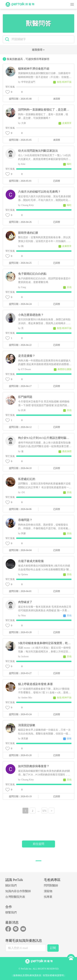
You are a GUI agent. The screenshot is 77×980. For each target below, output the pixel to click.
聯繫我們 (11, 912)
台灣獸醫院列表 (15, 897)
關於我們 (11, 886)
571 (44, 811)
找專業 (48, 897)
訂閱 (53, 948)
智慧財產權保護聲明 (53, 975)
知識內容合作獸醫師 (18, 891)
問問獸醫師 (51, 886)
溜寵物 (48, 891)
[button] (38, 861)
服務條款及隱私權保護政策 (27, 975)
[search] (42, 39)
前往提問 (38, 844)
